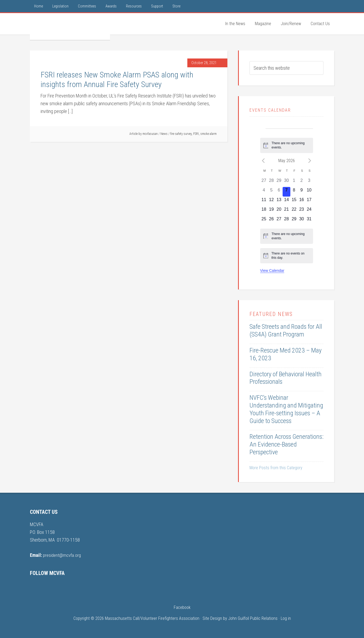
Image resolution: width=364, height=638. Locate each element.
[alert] (287, 145)
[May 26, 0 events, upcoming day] (271, 221)
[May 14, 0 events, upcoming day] (286, 201)
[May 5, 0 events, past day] (271, 192)
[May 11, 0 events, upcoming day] (264, 201)
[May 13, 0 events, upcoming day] (279, 201)
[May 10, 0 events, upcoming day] (309, 192)
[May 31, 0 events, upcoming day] (309, 221)
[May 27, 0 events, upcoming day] (279, 221)
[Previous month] (263, 161)
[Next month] (310, 161)
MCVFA (70, 26)
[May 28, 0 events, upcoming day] (286, 221)
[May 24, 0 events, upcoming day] (309, 211)
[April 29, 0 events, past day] (279, 182)
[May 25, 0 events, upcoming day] (264, 221)
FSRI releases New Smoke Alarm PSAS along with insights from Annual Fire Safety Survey (117, 79)
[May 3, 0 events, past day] (309, 182)
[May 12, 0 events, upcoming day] (271, 201)
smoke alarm (209, 134)
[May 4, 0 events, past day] (264, 192)
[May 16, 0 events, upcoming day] (302, 201)
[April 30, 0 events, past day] (286, 182)
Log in (286, 618)
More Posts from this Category (276, 468)
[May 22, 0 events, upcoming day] (294, 211)
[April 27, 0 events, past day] (264, 182)
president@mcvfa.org (63, 555)
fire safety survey (181, 134)
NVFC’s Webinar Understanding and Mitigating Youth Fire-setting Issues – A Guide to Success (286, 409)
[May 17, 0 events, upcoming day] (309, 201)
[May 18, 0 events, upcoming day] (264, 211)
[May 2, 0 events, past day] (302, 182)
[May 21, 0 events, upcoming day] (286, 211)
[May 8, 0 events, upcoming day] (294, 192)
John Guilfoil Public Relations (253, 618)
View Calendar (272, 271)
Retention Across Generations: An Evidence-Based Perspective (286, 444)
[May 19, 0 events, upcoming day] (271, 211)
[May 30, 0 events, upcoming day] (302, 221)
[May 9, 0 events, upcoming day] (302, 192)
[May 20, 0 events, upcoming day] (279, 211)
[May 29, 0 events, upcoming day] (294, 221)
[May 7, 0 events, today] (286, 192)
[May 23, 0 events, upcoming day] (302, 211)
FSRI (196, 134)
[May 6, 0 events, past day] (279, 192)
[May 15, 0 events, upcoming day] (294, 201)
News (164, 134)
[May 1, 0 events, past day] (294, 182)
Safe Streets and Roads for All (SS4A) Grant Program (286, 330)
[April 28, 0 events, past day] (271, 182)
